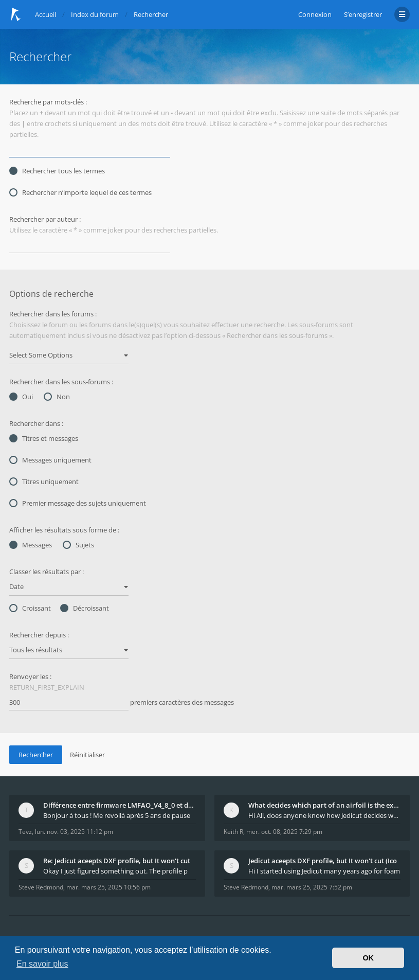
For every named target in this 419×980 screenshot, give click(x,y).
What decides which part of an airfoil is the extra (325, 805)
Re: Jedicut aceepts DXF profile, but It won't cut (117, 861)
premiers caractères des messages (122, 703)
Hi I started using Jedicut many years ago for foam (324, 871)
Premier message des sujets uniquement (78, 503)
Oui (21, 397)
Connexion (315, 14)
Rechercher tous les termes (57, 171)
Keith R (233, 832)
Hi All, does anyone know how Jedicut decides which (325, 815)
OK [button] (368, 958)
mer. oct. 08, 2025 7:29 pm (284, 832)
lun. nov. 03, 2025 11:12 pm (74, 832)
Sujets (78, 545)
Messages (31, 545)
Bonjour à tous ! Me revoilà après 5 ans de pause (117, 815)
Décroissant (85, 608)
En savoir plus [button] (42, 964)
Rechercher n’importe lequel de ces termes (80, 192)
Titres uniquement (44, 482)
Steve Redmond (41, 887)
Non (57, 397)
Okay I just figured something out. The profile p (115, 871)
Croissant (30, 608)
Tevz (25, 832)
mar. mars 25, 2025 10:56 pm (108, 887)
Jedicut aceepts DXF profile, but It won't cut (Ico (323, 861)
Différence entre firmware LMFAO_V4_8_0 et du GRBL (120, 805)
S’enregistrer (363, 14)
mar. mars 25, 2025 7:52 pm (312, 887)
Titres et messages (44, 438)
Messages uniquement (50, 460)
